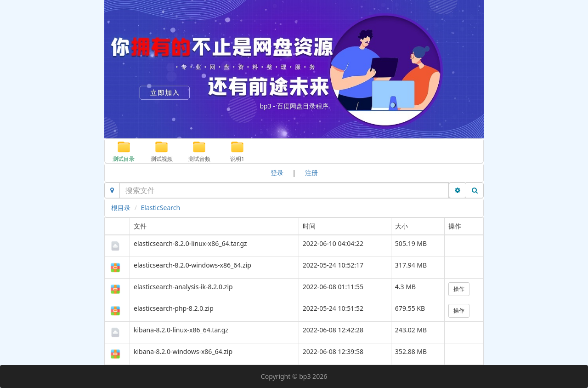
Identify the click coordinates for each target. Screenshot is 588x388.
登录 (277, 173)
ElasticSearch (161, 208)
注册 (311, 173)
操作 (459, 289)
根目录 (121, 208)
